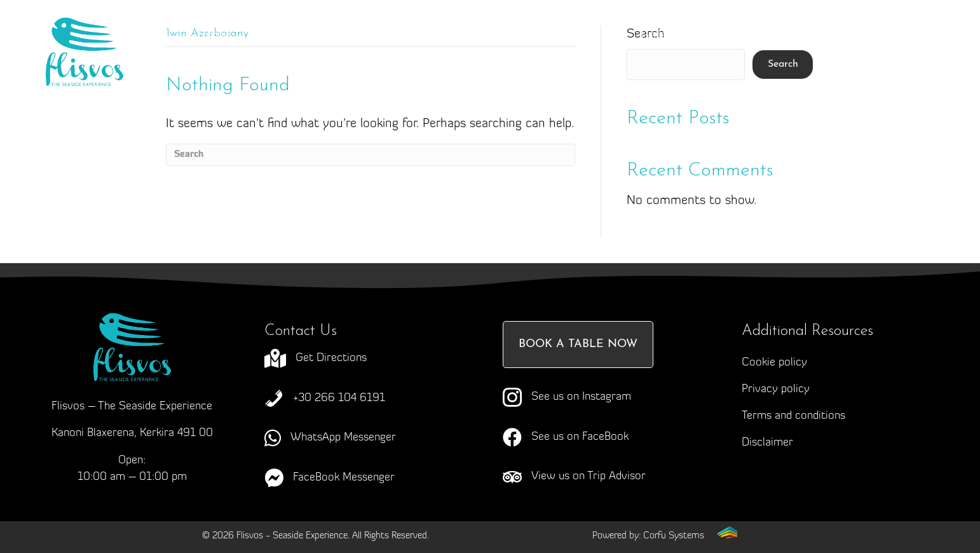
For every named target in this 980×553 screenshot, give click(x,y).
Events (580, 36)
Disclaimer (767, 443)
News (736, 36)
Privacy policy (776, 389)
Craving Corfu (386, 36)
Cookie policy (774, 363)
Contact (474, 61)
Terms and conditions (793, 416)
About (289, 36)
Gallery (659, 36)
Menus (492, 35)
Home (214, 36)
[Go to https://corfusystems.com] (665, 536)
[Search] (371, 155)
